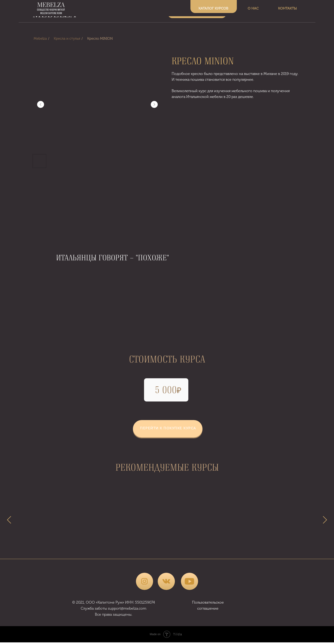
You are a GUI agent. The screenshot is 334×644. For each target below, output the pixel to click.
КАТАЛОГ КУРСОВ (197, 13)
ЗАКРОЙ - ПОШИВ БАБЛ (74, 549)
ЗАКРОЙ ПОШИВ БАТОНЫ (260, 549)
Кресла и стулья (67, 39)
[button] (168, 429)
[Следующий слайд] (154, 104)
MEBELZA (54, 13)
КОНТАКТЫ (288, 13)
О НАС (251, 13)
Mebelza (40, 39)
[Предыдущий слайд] (41, 104)
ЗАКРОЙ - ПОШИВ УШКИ (167, 549)
